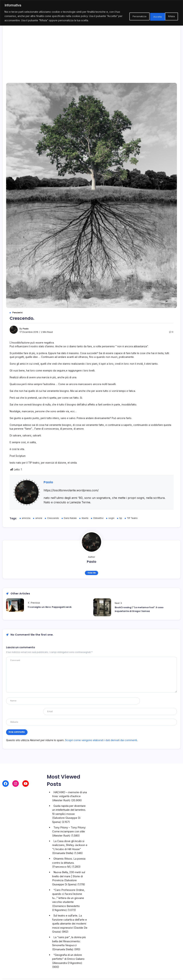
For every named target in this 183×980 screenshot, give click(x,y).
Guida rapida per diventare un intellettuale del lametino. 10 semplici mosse (69, 799)
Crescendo (53, 518)
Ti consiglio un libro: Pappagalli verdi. (50, 607)
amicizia (26, 518)
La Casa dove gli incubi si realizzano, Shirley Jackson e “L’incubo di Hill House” (70, 835)
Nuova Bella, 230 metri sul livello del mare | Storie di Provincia (69, 866)
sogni (112, 518)
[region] (91, 15)
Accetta (169, 18)
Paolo (26, 329)
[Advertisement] (92, 49)
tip (121, 518)
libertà (85, 518)
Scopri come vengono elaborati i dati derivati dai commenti (101, 730)
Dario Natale (70, 518)
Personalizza (127, 18)
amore (39, 518)
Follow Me (92, 573)
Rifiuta (150, 18)
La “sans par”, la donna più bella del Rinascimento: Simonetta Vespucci (69, 931)
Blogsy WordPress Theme (124, 974)
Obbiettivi (98, 518)
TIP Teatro (133, 518)
